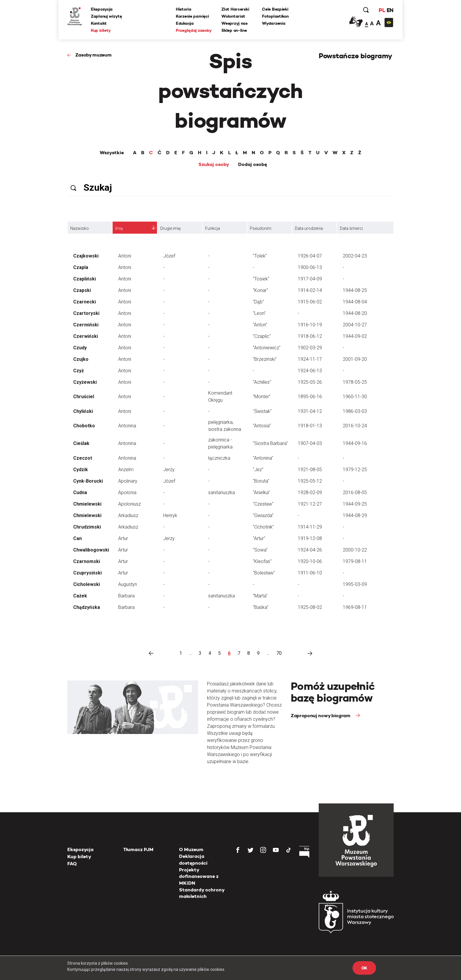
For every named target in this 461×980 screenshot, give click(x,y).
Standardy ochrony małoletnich (202, 893)
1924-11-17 (310, 359)
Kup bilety (101, 30)
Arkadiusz (128, 515)
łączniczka (219, 458)
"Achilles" (262, 382)
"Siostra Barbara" (270, 443)
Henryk (170, 515)
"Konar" (260, 290)
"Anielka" (261, 493)
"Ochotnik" (263, 527)
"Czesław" (263, 504)
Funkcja (213, 228)
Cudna (80, 493)
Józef (169, 256)
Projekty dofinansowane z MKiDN (199, 876)
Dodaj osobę (253, 165)
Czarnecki (85, 302)
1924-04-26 (310, 550)
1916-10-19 (310, 325)
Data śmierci (351, 228)
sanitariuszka (222, 493)
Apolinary (128, 481)
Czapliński (85, 279)
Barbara (126, 596)
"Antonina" (263, 458)
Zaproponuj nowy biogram (321, 716)
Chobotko (84, 426)
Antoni (125, 256)
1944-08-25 (355, 290)
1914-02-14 (310, 290)
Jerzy (169, 470)
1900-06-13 (310, 267)
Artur (123, 538)
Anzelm (126, 470)
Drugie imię (170, 228)
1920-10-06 (310, 561)
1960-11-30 (355, 397)
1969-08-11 (355, 607)
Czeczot (83, 458)
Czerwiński (86, 336)
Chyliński (83, 411)
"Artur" (259, 538)
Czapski (82, 290)
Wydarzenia (274, 23)
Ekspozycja (102, 9)
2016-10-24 (355, 426)
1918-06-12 (310, 336)
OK (364, 968)
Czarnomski (87, 561)
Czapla (81, 267)
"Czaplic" (262, 336)
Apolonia (127, 493)
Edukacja (185, 23)
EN (390, 10)
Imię (119, 228)
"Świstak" (262, 411)
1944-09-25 (355, 504)
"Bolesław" (264, 573)
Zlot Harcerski (235, 9)
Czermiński (86, 325)
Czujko (81, 359)
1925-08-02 (310, 607)
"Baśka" (261, 607)
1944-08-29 (355, 515)
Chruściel (84, 397)
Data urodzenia (309, 228)
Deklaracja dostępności (193, 859)
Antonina (127, 426)
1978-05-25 (355, 382)
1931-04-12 (310, 411)
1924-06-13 (310, 371)
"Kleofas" (262, 561)
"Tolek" (260, 256)
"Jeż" (258, 470)
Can (77, 538)
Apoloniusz (130, 504)
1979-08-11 (355, 561)
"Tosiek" (261, 279)
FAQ (72, 864)
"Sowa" (260, 550)
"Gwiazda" (263, 515)
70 (279, 653)
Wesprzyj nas (234, 23)
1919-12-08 (310, 538)
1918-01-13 (310, 426)
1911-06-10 (310, 573)
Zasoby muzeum (93, 55)
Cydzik (81, 470)
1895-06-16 (310, 397)
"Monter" (262, 397)
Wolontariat (233, 16)
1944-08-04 (355, 302)
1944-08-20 (355, 313)
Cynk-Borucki (88, 481)
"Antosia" (262, 426)
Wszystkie (112, 153)
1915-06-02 (310, 302)
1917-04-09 (310, 279)
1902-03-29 (310, 348)
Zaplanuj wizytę (106, 16)
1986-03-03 (355, 411)
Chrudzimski (87, 527)
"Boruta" (261, 481)
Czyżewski (85, 382)
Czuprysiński (87, 573)
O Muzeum (191, 849)
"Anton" (260, 325)
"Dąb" (258, 302)
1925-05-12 (310, 481)
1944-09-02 (355, 336)
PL (382, 10)
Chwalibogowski (91, 550)
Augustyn (128, 584)
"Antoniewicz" (267, 348)
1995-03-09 (355, 584)
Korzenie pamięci (192, 16)
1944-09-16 (355, 443)
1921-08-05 (310, 470)
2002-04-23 (355, 256)
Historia (184, 9)
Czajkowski (86, 256)
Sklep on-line (234, 30)
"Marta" (260, 596)
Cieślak (81, 443)
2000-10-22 (355, 550)
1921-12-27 (310, 504)
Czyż (78, 371)
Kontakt (99, 23)
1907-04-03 (310, 443)
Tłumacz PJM (138, 849)
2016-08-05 (355, 493)
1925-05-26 (310, 382)
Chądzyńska (87, 607)
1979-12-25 (355, 470)
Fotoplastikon (275, 16)
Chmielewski (87, 504)
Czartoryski (86, 313)
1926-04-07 (310, 256)
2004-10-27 (355, 325)
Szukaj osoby (214, 165)
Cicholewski (87, 584)
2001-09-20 (355, 359)
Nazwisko (80, 228)
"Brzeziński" (265, 359)
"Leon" (259, 313)
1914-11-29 (310, 527)
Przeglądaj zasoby (194, 30)
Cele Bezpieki (275, 9)
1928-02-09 (310, 493)
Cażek (80, 596)
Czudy (80, 348)
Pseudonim (261, 228)
